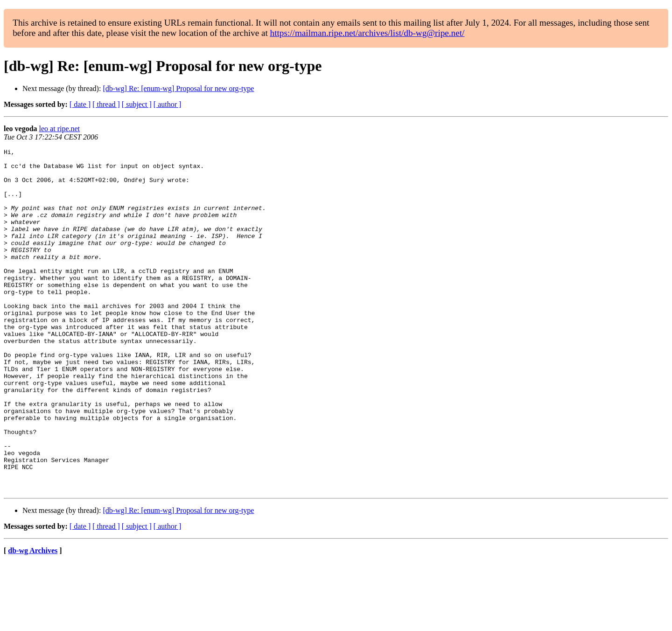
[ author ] (168, 104)
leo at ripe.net (60, 129)
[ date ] (80, 104)
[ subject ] (137, 104)
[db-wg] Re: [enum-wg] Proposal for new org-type (178, 88)
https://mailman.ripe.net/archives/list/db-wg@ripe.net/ (367, 33)
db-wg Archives (33, 619)
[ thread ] (106, 104)
